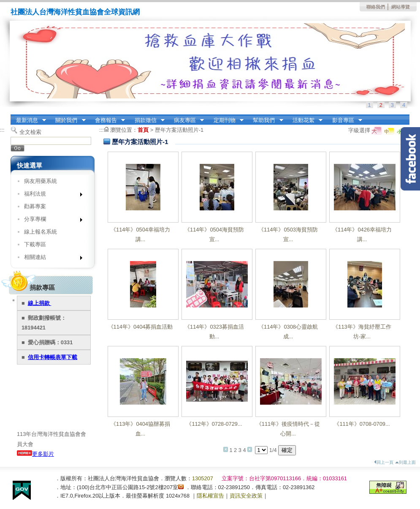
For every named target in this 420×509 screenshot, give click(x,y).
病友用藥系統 (41, 181)
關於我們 (68, 120)
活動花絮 (305, 120)
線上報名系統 (41, 232)
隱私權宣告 (210, 496)
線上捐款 (40, 303)
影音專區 (344, 120)
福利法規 (50, 195)
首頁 (143, 130)
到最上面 (405, 462)
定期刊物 (226, 120)
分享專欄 (50, 221)
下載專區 (35, 244)
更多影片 (35, 454)
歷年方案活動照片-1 (179, 130)
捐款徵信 (147, 120)
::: (13, 117)
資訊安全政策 (246, 496)
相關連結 (50, 259)
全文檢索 (30, 132)
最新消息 (28, 120)
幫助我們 (266, 120)
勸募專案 (35, 206)
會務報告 (107, 120)
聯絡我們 (376, 7)
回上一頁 (384, 462)
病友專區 (186, 120)
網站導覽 (401, 7)
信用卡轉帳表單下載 (53, 357)
